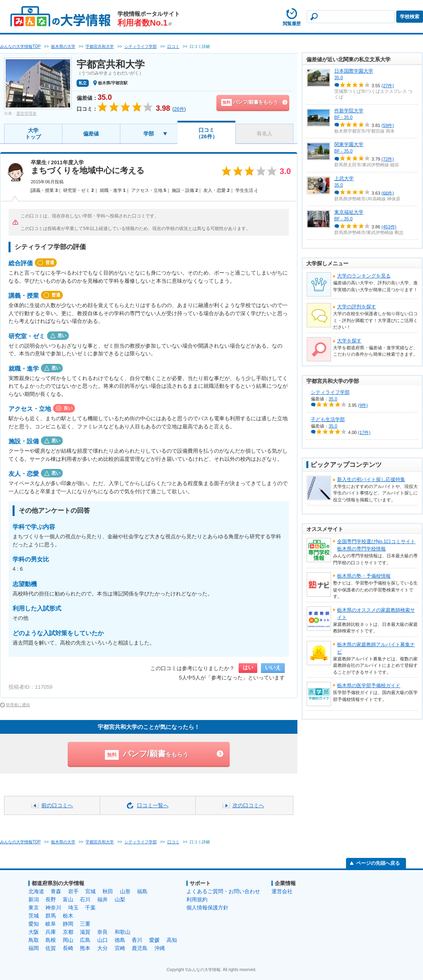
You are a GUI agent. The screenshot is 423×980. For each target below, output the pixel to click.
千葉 (90, 908)
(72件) (388, 159)
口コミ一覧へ (153, 805)
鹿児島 (140, 948)
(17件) (364, 432)
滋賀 (85, 932)
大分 (103, 948)
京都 (68, 932)
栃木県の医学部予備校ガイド (369, 686)
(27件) (388, 86)
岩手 (73, 891)
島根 (51, 940)
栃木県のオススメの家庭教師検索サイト (376, 614)
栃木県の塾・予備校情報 (364, 576)
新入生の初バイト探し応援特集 (371, 479)
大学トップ (33, 134)
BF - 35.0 (343, 117)
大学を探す (349, 341)
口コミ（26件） (206, 133)
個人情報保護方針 (207, 908)
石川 (85, 899)
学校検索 (410, 17)
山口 (103, 940)
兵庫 (51, 932)
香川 (137, 940)
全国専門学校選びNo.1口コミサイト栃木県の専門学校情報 (376, 545)
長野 (51, 899)
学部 (149, 134)
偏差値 (91, 134)
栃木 (68, 916)
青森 (56, 891)
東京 (34, 908)
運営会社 (282, 891)
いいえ (273, 667)
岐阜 (51, 924)
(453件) (389, 227)
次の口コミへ (248, 805)
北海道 (36, 891)
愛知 (34, 924)
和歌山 (123, 932)
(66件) (388, 193)
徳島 (120, 940)
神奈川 (53, 908)
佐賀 (51, 948)
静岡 (68, 924)
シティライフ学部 (330, 392)
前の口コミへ (57, 805)
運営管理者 (26, 113)
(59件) (388, 125)
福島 (142, 891)
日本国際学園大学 (354, 71)
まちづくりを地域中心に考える (88, 170)
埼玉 (73, 908)
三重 (85, 924)
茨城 (34, 916)
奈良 (103, 932)
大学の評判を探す (357, 307)
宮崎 (120, 948)
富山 (68, 899)
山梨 (120, 899)
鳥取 (34, 940)
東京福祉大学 (349, 212)
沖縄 (160, 948)
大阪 (34, 932)
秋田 (108, 891)
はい (248, 667)
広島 (85, 940)
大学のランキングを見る (364, 276)
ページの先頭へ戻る (378, 863)
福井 (103, 899)
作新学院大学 (349, 111)
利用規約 (197, 899)
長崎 (68, 948)
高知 (172, 940)
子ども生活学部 (328, 419)
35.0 (339, 77)
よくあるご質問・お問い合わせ (223, 891)
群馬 (51, 916)
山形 (125, 891)
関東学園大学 (349, 144)
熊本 (85, 948)
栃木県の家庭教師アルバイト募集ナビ (376, 648)
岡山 (68, 940)
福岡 (34, 948)
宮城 (90, 891)
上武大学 (344, 178)
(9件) (363, 405)
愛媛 (154, 940)
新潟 (34, 899)
